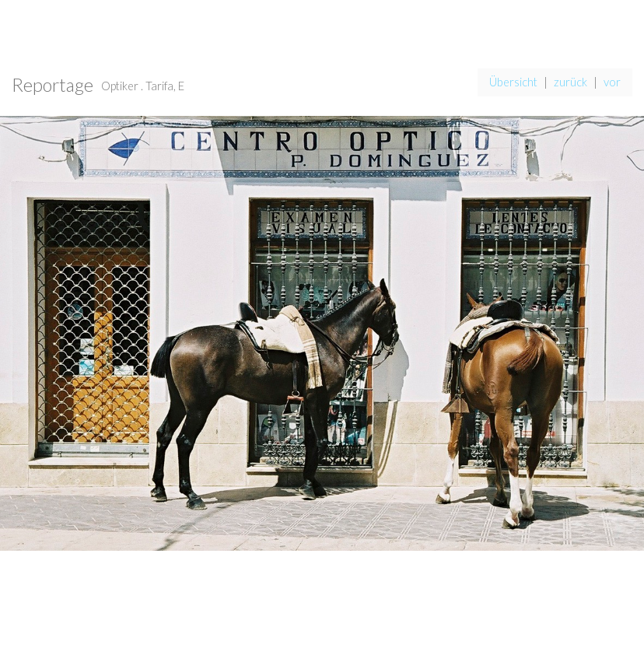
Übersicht (513, 82)
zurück (570, 82)
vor (612, 82)
